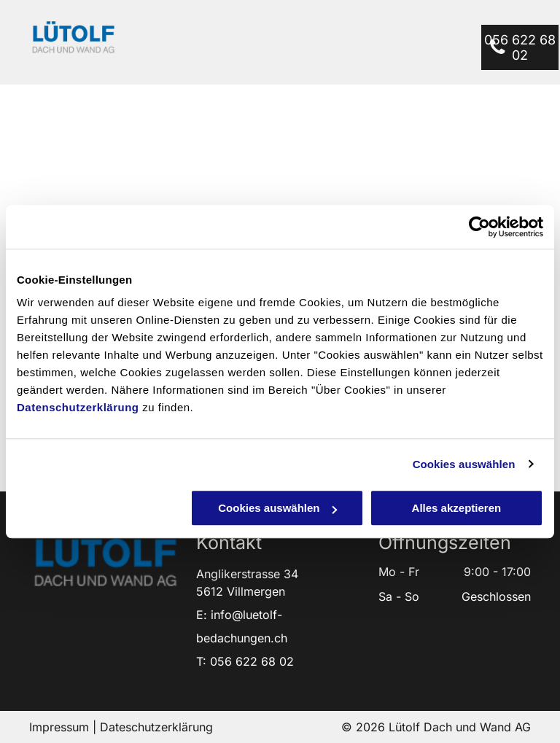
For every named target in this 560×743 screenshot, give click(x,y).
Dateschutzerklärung (156, 727)
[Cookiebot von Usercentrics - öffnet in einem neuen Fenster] (479, 227)
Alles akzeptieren (457, 508)
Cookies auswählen (464, 464)
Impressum (59, 727)
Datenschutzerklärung (78, 407)
